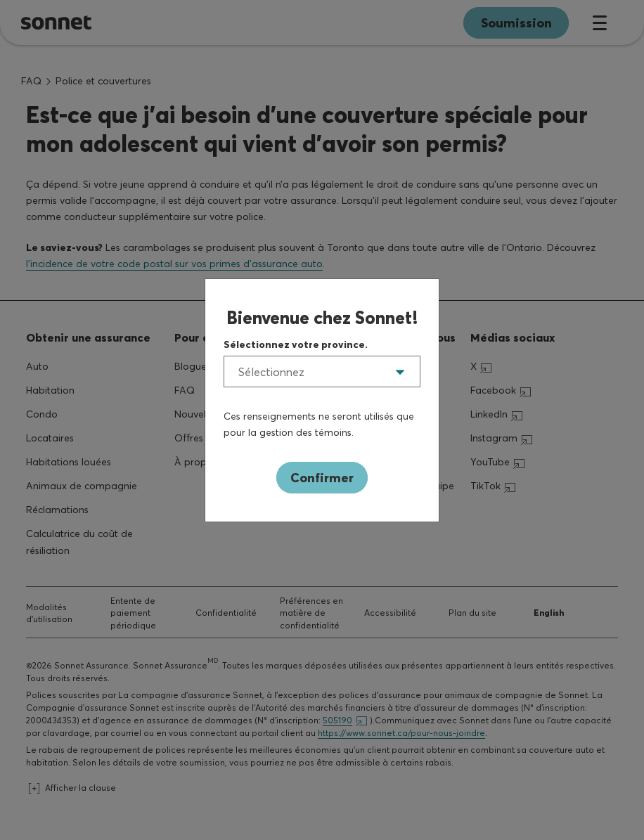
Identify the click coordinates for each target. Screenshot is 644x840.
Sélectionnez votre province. (296, 344)
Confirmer (322, 478)
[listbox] (322, 371)
